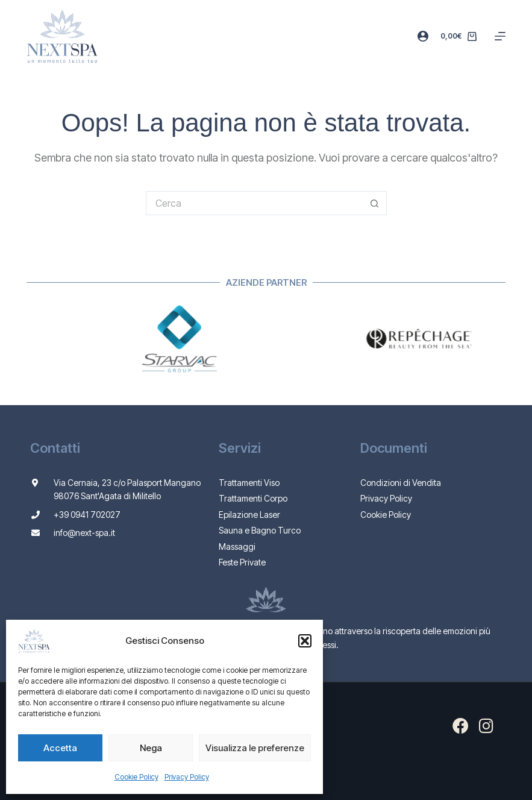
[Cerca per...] (254, 203)
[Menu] (500, 36)
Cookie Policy (136, 777)
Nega (151, 748)
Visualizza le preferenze (255, 748)
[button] (305, 641)
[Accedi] (423, 36)
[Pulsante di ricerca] (375, 203)
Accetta (60, 748)
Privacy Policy (187, 777)
